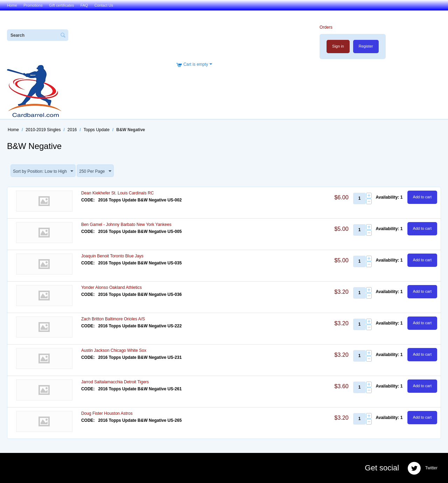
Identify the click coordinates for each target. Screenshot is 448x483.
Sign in (338, 46)
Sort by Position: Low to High (43, 171)
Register (366, 46)
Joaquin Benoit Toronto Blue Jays (112, 256)
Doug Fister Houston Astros (107, 413)
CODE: (88, 200)
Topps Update (97, 130)
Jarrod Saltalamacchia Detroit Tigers (115, 382)
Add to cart (422, 197)
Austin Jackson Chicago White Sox (114, 350)
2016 (72, 130)
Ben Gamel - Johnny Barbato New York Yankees (126, 225)
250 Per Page (95, 171)
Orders (326, 27)
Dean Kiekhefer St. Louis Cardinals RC (117, 193)
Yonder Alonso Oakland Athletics (111, 287)
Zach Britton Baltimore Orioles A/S (113, 319)
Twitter (422, 468)
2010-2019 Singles (43, 130)
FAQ (84, 5)
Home (12, 5)
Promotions (33, 5)
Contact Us (104, 5)
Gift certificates (61, 5)
